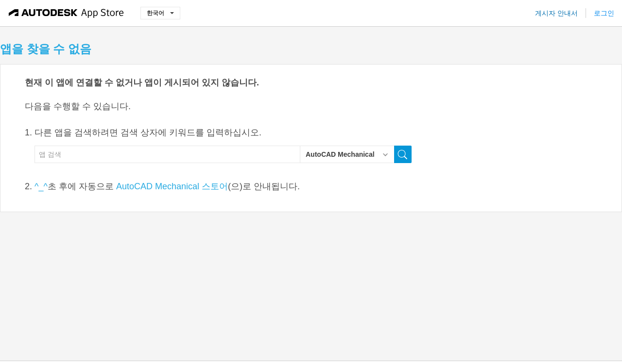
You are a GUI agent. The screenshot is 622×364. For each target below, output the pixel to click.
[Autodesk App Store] (66, 13)
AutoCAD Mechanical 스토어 (172, 186)
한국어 (160, 13)
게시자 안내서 (556, 13)
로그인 (604, 13)
